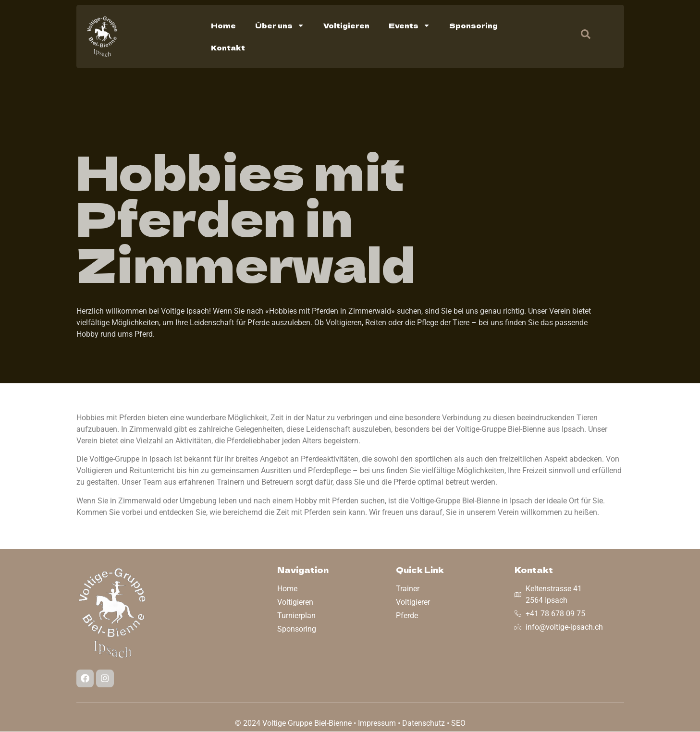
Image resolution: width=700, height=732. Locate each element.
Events (409, 25)
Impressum (377, 724)
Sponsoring (473, 25)
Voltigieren (346, 25)
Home (223, 25)
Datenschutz (424, 724)
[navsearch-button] (581, 37)
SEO (458, 724)
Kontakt (228, 48)
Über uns (280, 25)
